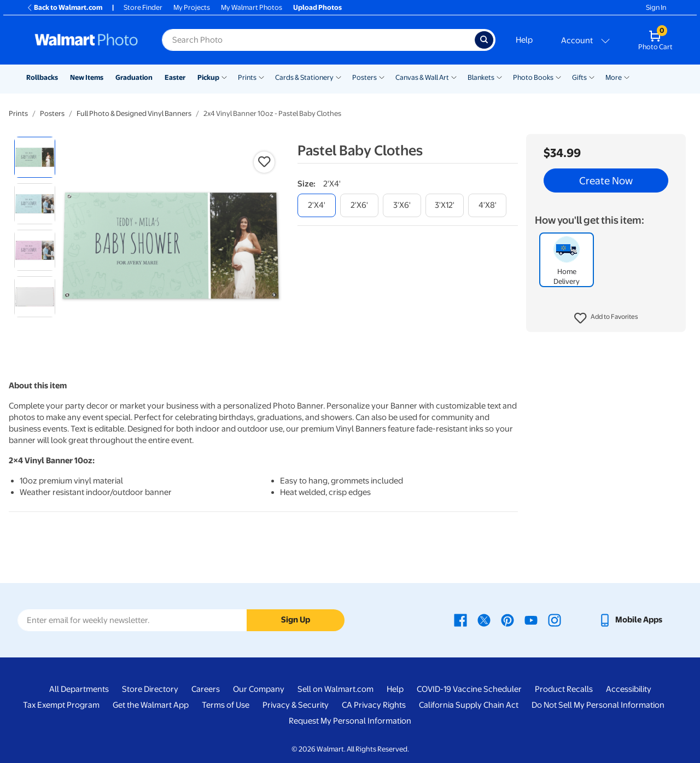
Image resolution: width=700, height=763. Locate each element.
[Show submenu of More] (627, 77)
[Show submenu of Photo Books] (558, 77)
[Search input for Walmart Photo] (318, 40)
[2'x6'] (359, 205)
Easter (175, 77)
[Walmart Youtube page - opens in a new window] (531, 620)
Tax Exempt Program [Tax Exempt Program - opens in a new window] (61, 705)
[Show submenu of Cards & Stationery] (339, 77)
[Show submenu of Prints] (261, 77)
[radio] (35, 157)
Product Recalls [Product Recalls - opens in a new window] (564, 689)
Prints (247, 77)
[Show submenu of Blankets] (499, 77)
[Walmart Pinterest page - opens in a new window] (507, 620)
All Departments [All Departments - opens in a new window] (79, 689)
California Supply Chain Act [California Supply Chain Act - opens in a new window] (469, 705)
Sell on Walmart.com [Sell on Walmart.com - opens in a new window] (336, 689)
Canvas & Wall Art (422, 77)
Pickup (208, 77)
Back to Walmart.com (64, 7)
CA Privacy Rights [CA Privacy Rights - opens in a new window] (374, 705)
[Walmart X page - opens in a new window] (484, 620)
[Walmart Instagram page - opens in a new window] (555, 620)
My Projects (192, 7)
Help (524, 40)
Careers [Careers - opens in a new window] (206, 689)
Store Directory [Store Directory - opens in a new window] (150, 689)
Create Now (606, 180)
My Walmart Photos (252, 7)
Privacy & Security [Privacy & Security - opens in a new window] (296, 705)
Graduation (134, 77)
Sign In (656, 7)
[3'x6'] (402, 205)
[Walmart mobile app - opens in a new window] (630, 620)
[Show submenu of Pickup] (224, 77)
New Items (87, 77)
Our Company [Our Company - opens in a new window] (259, 689)
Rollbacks (42, 77)
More (614, 77)
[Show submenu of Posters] (382, 77)
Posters (364, 77)
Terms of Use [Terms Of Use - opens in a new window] (226, 705)
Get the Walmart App (151, 705)
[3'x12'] (445, 205)
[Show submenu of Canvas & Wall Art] (454, 77)
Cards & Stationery (304, 77)
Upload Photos (317, 7)
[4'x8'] (487, 205)
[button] (606, 318)
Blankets (481, 77)
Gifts (579, 77)
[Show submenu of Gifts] (592, 77)
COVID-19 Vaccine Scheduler (469, 689)
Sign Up (296, 620)
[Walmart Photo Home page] (86, 40)
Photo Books (533, 77)
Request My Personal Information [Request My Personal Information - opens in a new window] (350, 721)
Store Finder (143, 7)
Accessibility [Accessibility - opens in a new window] (629, 689)
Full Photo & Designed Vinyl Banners (134, 113)
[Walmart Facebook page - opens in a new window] (460, 620)
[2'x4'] (317, 205)
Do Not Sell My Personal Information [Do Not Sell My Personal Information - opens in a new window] (598, 705)
